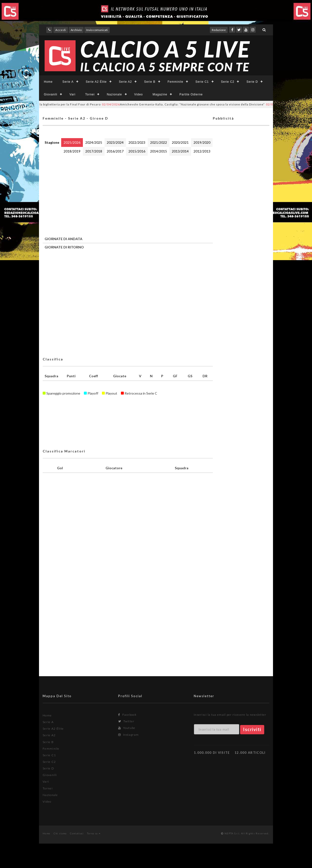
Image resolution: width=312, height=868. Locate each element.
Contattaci (77, 833)
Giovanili (51, 94)
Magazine (160, 94)
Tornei (90, 94)
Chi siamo (60, 833)
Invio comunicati (97, 30)
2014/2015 (159, 151)
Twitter (126, 721)
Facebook (127, 715)
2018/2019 (72, 151)
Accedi (61, 30)
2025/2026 (72, 142)
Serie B (150, 82)
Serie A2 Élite (96, 82)
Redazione (219, 30)
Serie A (68, 82)
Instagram (128, 735)
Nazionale (114, 94)
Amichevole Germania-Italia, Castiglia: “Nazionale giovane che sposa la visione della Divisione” (187, 104)
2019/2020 (202, 142)
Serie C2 (228, 82)
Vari (72, 94)
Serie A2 (125, 82)
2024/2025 (94, 142)
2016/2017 (115, 151)
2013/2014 (180, 151)
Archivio (76, 30)
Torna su (94, 833)
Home (48, 82)
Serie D (252, 82)
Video (139, 94)
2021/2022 (159, 142)
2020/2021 (180, 142)
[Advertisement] (128, 195)
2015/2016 (137, 151)
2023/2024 (115, 142)
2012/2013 (202, 151)
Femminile (175, 82)
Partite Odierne (191, 94)
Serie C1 (202, 82)
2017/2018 (94, 151)
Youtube (127, 728)
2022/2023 (137, 142)
